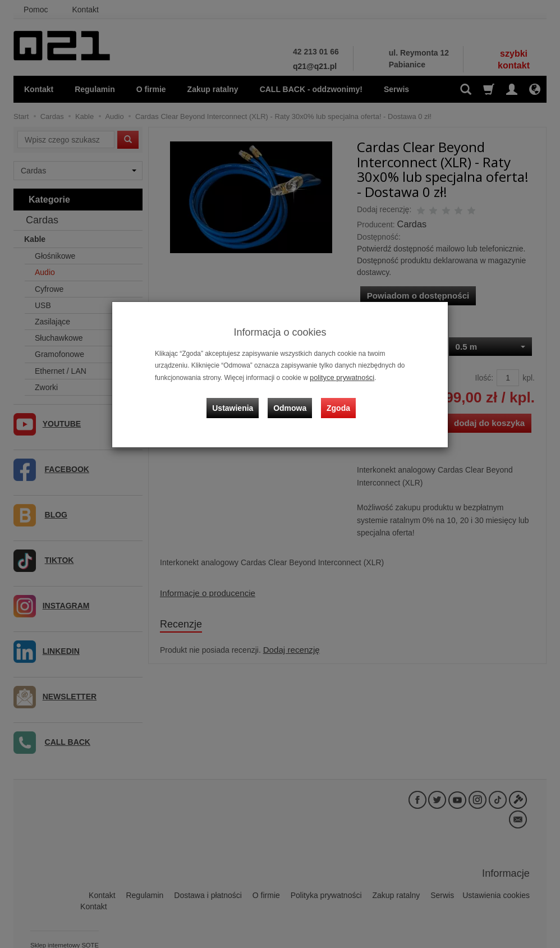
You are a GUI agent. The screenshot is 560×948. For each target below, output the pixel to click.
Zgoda (337, 402)
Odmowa (292, 402)
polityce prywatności (339, 377)
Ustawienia (238, 402)
